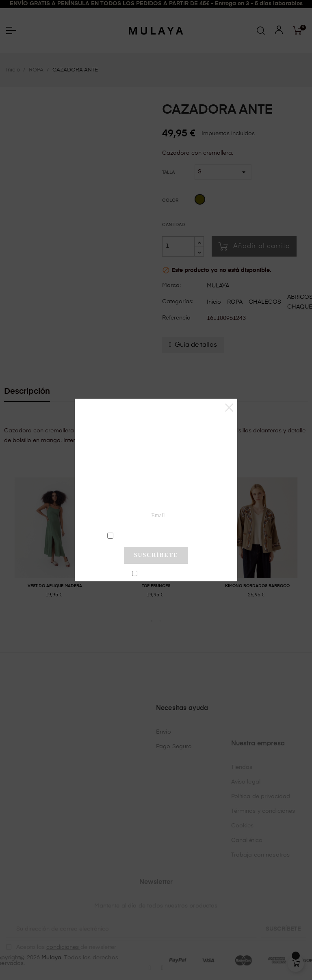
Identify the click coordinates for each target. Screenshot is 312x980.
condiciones (157, 535)
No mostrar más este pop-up (159, 574)
